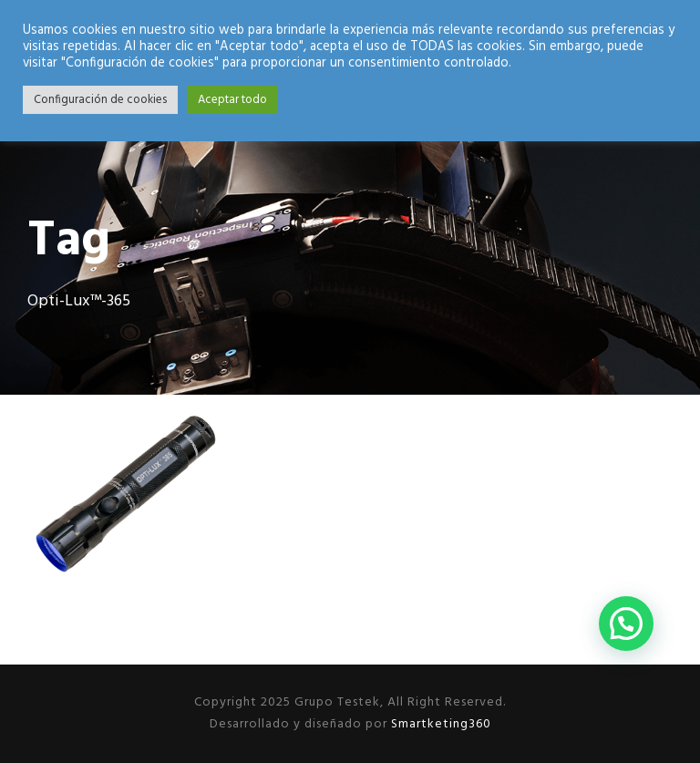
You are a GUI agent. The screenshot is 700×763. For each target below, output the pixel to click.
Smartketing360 (439, 724)
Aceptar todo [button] (232, 100)
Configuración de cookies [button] (100, 100)
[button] (626, 624)
